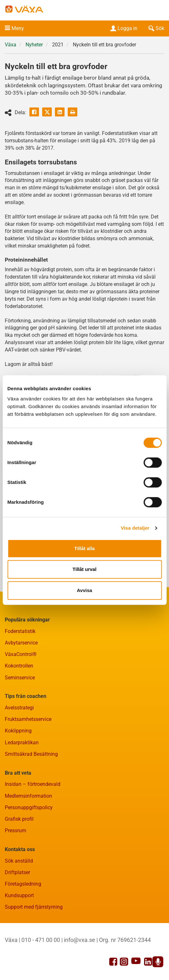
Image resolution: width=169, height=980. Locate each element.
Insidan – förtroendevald (33, 784)
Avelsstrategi (19, 708)
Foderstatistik (20, 631)
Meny (18, 28)
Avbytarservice (21, 643)
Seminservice (20, 678)
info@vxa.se (80, 940)
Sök (156, 28)
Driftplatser (17, 872)
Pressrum (15, 830)
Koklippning (18, 731)
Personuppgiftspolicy (29, 807)
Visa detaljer (135, 528)
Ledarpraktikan (22, 743)
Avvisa (85, 590)
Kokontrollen (19, 666)
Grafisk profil (19, 819)
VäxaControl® (21, 654)
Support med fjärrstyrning (34, 907)
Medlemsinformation (28, 796)
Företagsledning (23, 884)
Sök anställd (19, 861)
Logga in (123, 28)
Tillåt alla (85, 548)
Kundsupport (19, 895)
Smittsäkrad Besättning (31, 754)
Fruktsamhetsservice (28, 719)
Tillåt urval (84, 569)
